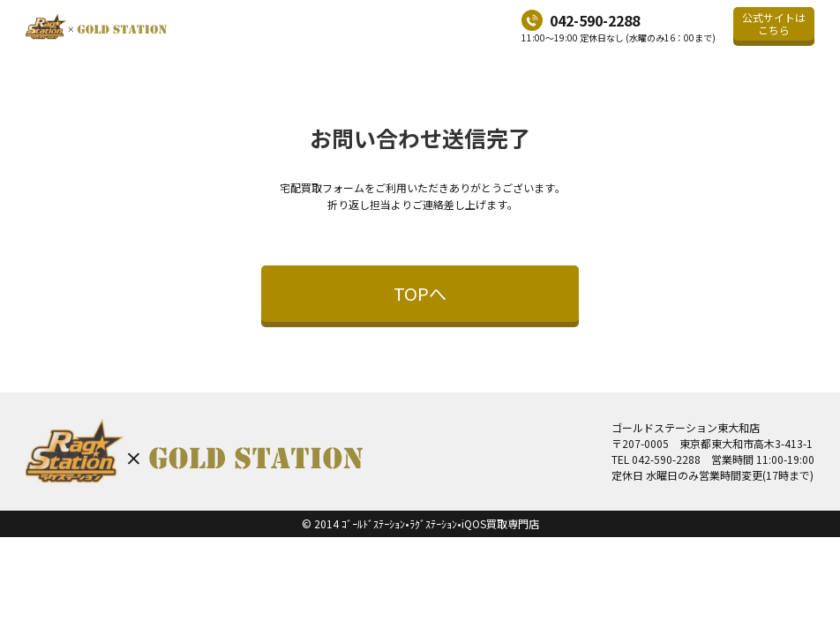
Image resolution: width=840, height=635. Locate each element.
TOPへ (420, 293)
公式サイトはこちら (774, 23)
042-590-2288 (595, 20)
